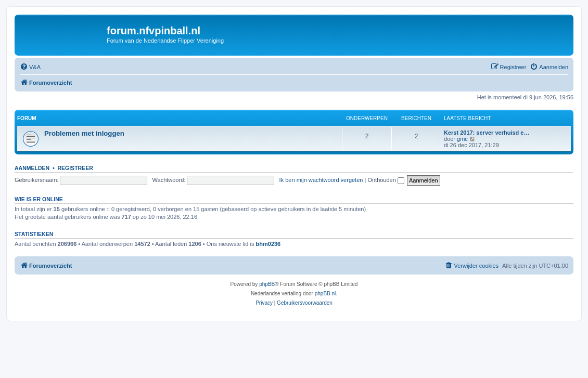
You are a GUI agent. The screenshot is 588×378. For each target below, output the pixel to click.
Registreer (75, 168)
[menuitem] (30, 67)
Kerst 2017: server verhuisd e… (487, 133)
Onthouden (386, 180)
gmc (462, 139)
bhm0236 (269, 244)
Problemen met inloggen (84, 133)
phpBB (267, 284)
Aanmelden (32, 168)
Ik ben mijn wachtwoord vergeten (321, 180)
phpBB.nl (325, 294)
